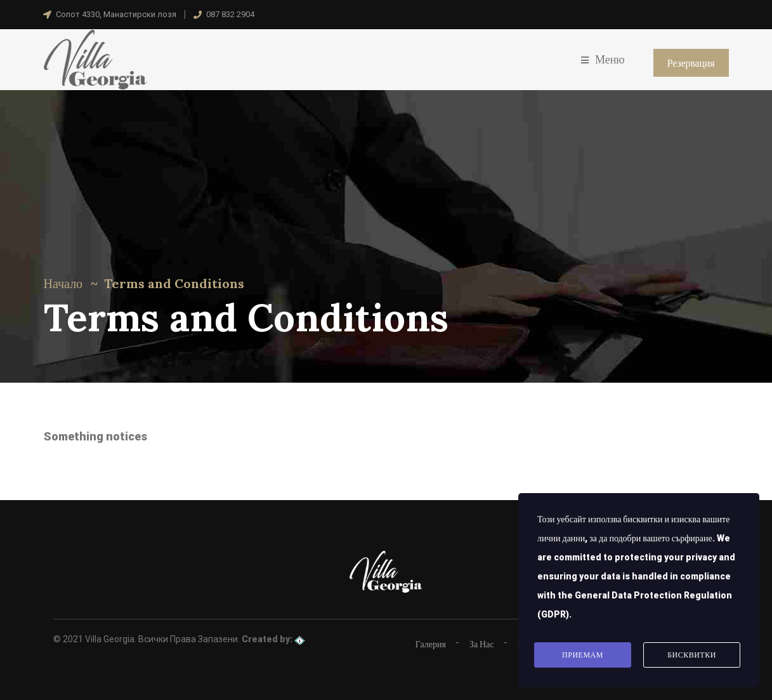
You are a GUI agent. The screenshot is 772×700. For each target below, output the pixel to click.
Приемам (583, 656)
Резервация (690, 63)
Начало (63, 283)
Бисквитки (692, 656)
